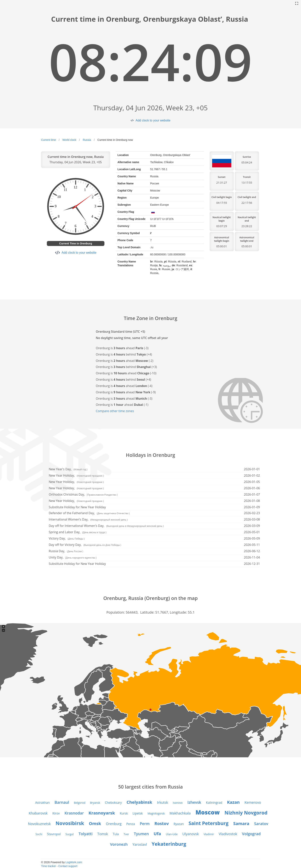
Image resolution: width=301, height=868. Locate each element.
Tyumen (141, 834)
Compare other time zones (115, 411)
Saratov (261, 824)
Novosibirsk (70, 823)
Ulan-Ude (172, 834)
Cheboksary (113, 803)
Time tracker (48, 866)
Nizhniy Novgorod (246, 813)
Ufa (157, 833)
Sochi (39, 834)
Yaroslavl (140, 844)
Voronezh (119, 844)
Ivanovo (178, 803)
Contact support (68, 866)
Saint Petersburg (208, 823)
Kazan (233, 802)
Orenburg (114, 824)
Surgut (70, 834)
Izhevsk (194, 802)
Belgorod (80, 803)
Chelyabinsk (139, 802)
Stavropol (54, 834)
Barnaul (62, 802)
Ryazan (179, 824)
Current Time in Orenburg (76, 243)
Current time (48, 140)
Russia (87, 140)
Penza (131, 824)
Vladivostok (228, 834)
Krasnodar (74, 813)
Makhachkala (180, 813)
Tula (116, 834)
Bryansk (95, 803)
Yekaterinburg (169, 844)
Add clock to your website (153, 120)
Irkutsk (162, 802)
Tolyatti (86, 834)
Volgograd (251, 834)
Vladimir (209, 834)
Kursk (124, 813)
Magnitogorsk (156, 813)
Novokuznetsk (39, 824)
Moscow (208, 812)
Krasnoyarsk (102, 813)
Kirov (56, 813)
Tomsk (103, 834)
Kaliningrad (214, 803)
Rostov (162, 823)
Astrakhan (42, 803)
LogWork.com (74, 862)
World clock (69, 140)
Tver (126, 834)
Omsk (95, 823)
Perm (145, 824)
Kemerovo (253, 802)
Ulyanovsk (191, 834)
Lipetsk (138, 813)
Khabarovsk (38, 813)
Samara (241, 823)
